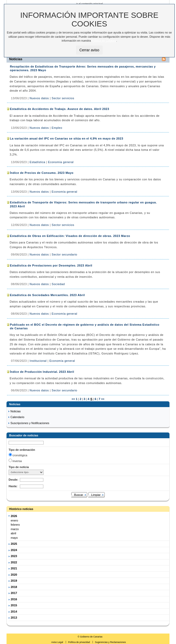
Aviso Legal (57, 642)
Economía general (61, 162)
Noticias (16, 411)
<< (73, 399)
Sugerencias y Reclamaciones (110, 642)
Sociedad (58, 284)
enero (14, 520)
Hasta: (13, 486)
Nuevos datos (39, 98)
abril (13, 533)
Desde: (13, 480)
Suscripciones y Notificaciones (30, 423)
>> (103, 399)
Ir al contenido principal (90, 4)
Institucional (38, 361)
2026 (14, 516)
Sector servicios (63, 98)
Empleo (57, 128)
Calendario (17, 417)
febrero (15, 525)
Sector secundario (64, 254)
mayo (14, 538)
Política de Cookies (104, 41)
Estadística (37, 162)
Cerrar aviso (89, 50)
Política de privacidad (79, 642)
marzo (15, 529)
